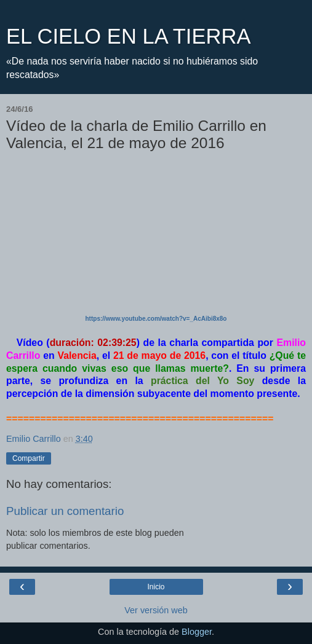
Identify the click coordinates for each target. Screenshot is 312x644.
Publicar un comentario (65, 511)
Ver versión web (156, 610)
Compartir (29, 458)
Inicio (156, 587)
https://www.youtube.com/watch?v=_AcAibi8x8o (156, 319)
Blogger (197, 632)
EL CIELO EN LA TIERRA (128, 36)
